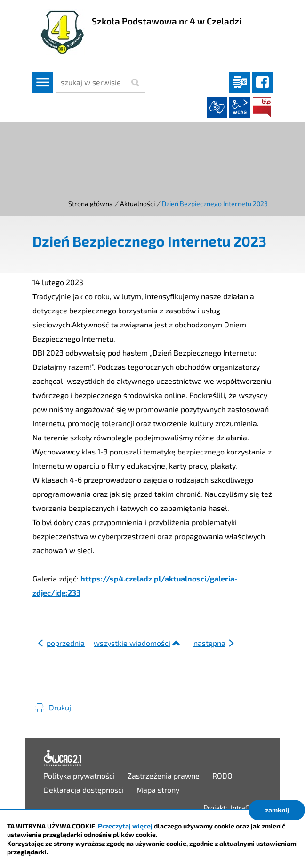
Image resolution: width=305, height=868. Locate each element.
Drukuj (60, 707)
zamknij (277, 810)
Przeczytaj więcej (125, 826)
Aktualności (137, 203)
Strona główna (91, 203)
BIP (262, 107)
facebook (262, 82)
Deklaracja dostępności (63, 758)
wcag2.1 (240, 107)
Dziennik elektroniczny (240, 82)
